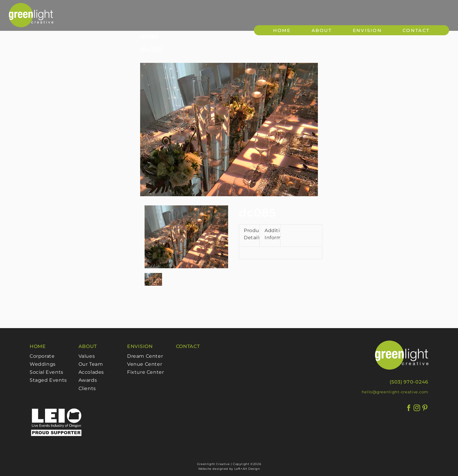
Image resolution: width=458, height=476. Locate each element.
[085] (229, 130)
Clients (87, 388)
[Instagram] (417, 408)
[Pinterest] (425, 408)
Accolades (91, 372)
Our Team (91, 364)
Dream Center (145, 356)
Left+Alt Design (247, 469)
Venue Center (145, 364)
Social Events (47, 372)
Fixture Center (145, 372)
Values (87, 356)
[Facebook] (409, 408)
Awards (88, 380)
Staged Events (48, 380)
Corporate (42, 356)
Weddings (43, 364)
